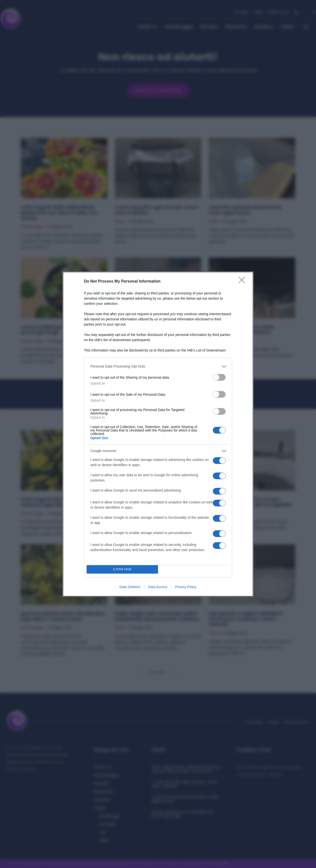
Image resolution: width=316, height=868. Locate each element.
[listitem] (158, 366)
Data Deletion (130, 587)
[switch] (219, 377)
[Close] (243, 282)
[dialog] (158, 434)
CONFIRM (122, 569)
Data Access (158, 587)
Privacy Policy (186, 587)
